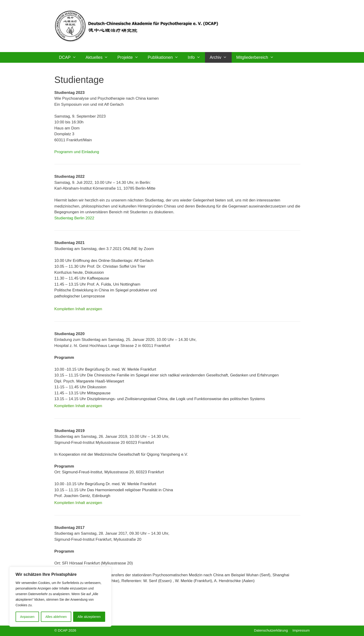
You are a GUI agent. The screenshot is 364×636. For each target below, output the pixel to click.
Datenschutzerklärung (271, 630)
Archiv (221, 57)
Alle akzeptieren (89, 617)
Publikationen (165, 57)
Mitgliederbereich (257, 57)
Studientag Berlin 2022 (74, 218)
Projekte (130, 57)
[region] (60, 597)
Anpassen (27, 617)
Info (196, 57)
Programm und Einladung (77, 152)
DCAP (70, 57)
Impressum (301, 630)
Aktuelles (99, 57)
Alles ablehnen (56, 617)
